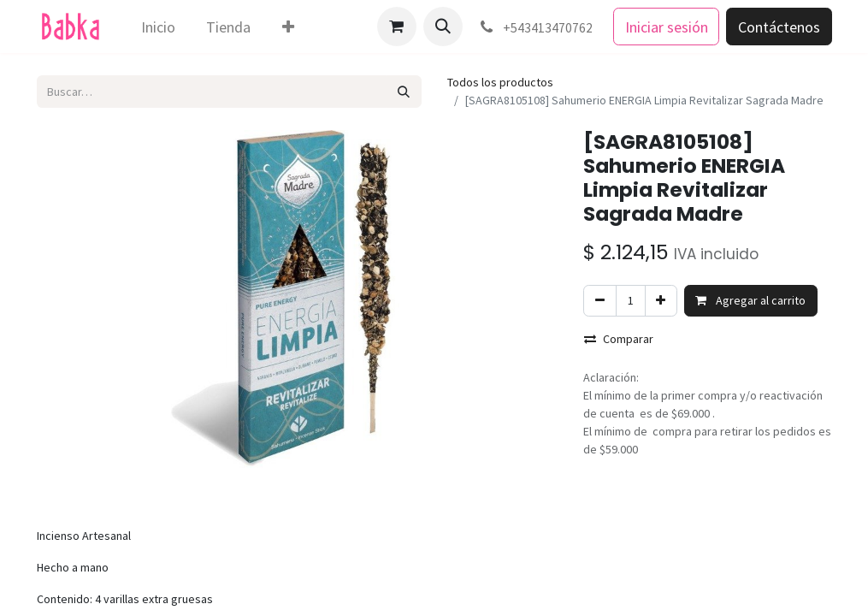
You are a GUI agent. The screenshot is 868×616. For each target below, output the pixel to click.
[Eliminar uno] (599, 301)
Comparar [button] (619, 339)
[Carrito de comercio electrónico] (397, 27)
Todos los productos (500, 82)
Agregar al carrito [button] (750, 300)
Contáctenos (779, 27)
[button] (443, 27)
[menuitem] (158, 27)
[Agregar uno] (661, 301)
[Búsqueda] (403, 91)
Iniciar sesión (667, 27)
